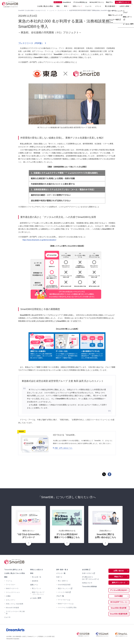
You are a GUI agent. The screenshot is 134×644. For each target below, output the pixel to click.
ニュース (88, 6)
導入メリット (37, 588)
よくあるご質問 (36, 598)
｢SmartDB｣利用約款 (89, 587)
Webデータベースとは (66, 604)
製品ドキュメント (64, 588)
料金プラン (109, 2)
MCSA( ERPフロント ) (97, 2)
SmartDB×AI (62, 2)
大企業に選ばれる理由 (45, 6)
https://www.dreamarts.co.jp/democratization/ (39, 240)
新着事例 (35, 581)
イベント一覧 (61, 573)
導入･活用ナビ (63, 581)
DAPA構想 (119, 596)
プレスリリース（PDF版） (31, 43)
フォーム (9, 581)
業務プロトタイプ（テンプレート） (38, 593)
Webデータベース (12, 588)
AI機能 (8, 596)
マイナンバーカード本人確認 (15, 612)
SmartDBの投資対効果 (119, 614)
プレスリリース (62, 10)
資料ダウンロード (124, 2)
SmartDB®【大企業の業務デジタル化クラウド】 (32, 10)
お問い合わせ (119, 571)
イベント (98, 6)
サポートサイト (88, 573)
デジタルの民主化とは (80, 2)
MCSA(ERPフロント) (119, 602)
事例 (66, 6)
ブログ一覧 (60, 596)
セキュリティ (11, 600)
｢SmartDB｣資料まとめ (12, 570)
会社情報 (85, 570)
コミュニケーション (13, 592)
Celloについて (87, 583)
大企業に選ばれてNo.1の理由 (15, 573)
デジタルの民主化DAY (119, 590)
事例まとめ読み (36, 570)
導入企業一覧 (37, 577)
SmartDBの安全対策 (119, 608)
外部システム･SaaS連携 (15, 604)
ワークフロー (11, 585)
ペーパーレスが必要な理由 (67, 607)
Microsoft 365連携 (12, 608)
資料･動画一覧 (61, 570)
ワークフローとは (64, 600)
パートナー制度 (63, 592)
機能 (58, 6)
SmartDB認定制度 (64, 585)
